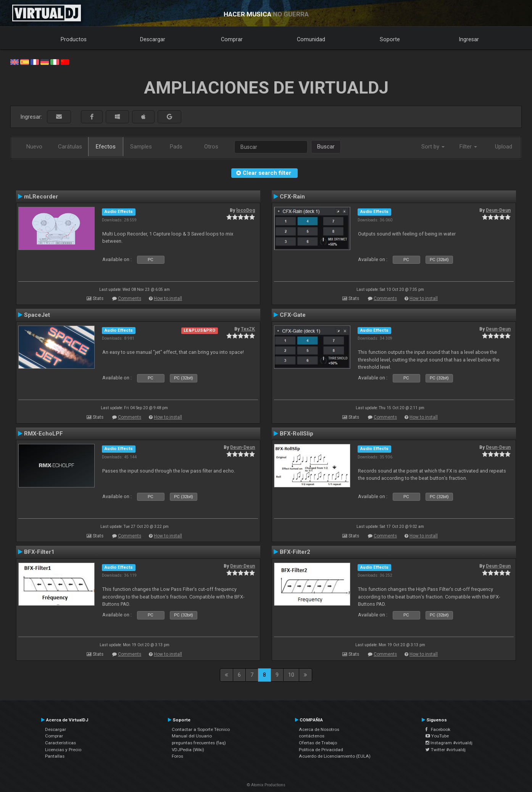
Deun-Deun (498, 210)
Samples (141, 147)
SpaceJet (37, 315)
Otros (211, 147)
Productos (74, 39)
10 (291, 675)
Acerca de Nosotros (319, 729)
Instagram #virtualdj (449, 743)
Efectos (106, 147)
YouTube (437, 736)
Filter (468, 147)
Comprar (232, 39)
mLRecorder (41, 197)
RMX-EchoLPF (44, 434)
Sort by (433, 147)
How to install (168, 298)
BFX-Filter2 (295, 552)
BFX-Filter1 (39, 552)
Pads (176, 147)
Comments (130, 298)
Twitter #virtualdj (446, 750)
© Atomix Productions (266, 785)
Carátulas (70, 147)
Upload (504, 147)
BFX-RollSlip (297, 434)
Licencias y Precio (63, 750)
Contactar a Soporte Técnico (201, 729)
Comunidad (311, 39)
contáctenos (312, 736)
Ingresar (469, 39)
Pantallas (55, 756)
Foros (177, 756)
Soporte (390, 39)
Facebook (438, 729)
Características (60, 743)
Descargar (153, 39)
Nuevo (34, 147)
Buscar (326, 147)
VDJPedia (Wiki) (188, 750)
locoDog (246, 210)
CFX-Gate (293, 315)
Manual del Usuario (192, 736)
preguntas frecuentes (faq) (199, 743)
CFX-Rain (292, 197)
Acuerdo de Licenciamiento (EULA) (335, 756)
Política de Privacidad (321, 750)
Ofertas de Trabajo (318, 743)
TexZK (248, 329)
